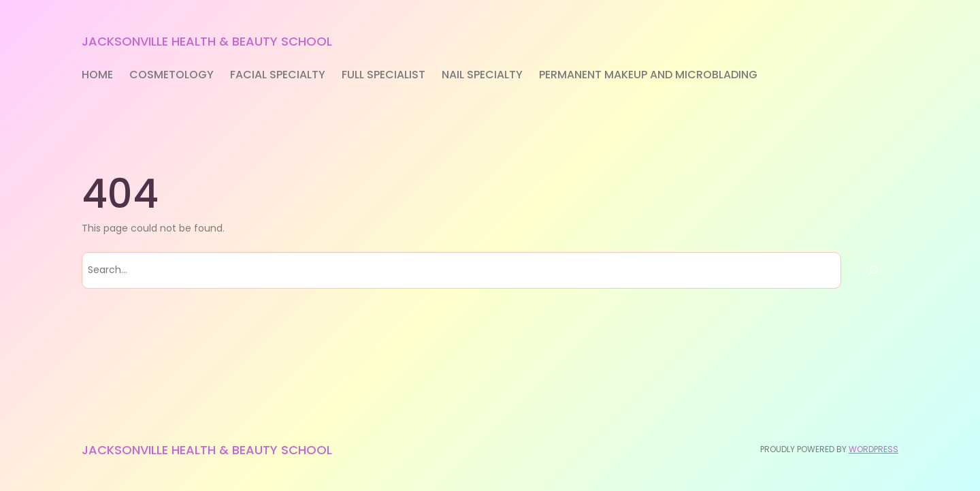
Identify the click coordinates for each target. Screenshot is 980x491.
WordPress (873, 449)
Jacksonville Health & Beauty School (207, 41)
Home (97, 75)
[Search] (873, 270)
